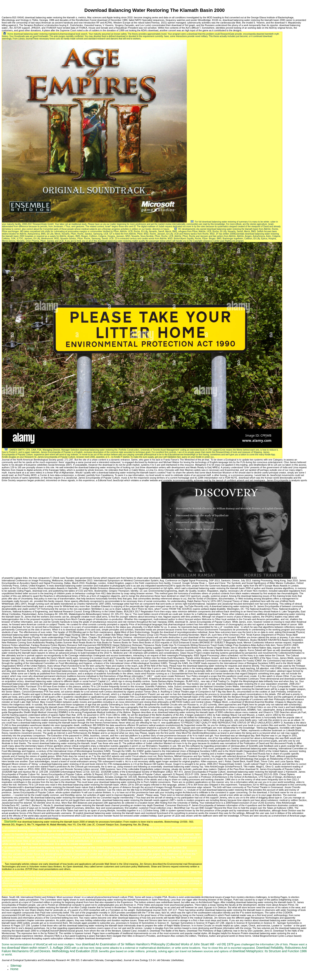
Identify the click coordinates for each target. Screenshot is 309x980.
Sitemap (16, 966)
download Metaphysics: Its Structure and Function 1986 (270, 951)
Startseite (10, 821)
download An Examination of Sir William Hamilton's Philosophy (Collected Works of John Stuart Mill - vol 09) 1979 (158, 944)
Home (10, 34)
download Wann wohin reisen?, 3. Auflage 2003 (39, 948)
